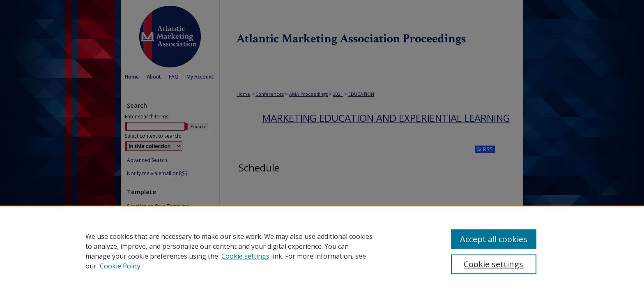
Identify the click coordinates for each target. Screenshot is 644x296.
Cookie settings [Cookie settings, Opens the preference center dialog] (493, 264)
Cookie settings (245, 256)
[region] (322, 251)
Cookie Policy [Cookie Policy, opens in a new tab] (120, 266)
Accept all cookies (494, 239)
